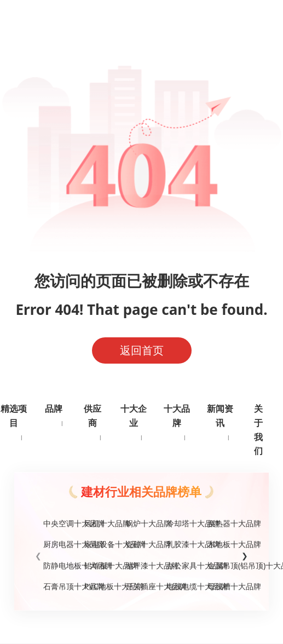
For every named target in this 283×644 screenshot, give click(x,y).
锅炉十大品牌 (141, 523)
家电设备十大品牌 (100, 544)
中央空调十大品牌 (59, 523)
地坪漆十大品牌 (141, 565)
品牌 (54, 409)
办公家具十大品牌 (183, 565)
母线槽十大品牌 (224, 586)
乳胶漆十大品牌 (183, 544)
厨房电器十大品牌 (59, 544)
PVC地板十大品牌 (100, 586)
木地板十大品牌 (224, 544)
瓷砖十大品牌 (141, 544)
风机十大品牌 (100, 523)
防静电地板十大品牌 (59, 565)
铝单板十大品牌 (100, 565)
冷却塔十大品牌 (183, 523)
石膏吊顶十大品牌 (59, 586)
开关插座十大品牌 (141, 586)
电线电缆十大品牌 (183, 586)
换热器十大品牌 (224, 523)
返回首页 (142, 350)
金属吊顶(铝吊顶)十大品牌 (224, 565)
